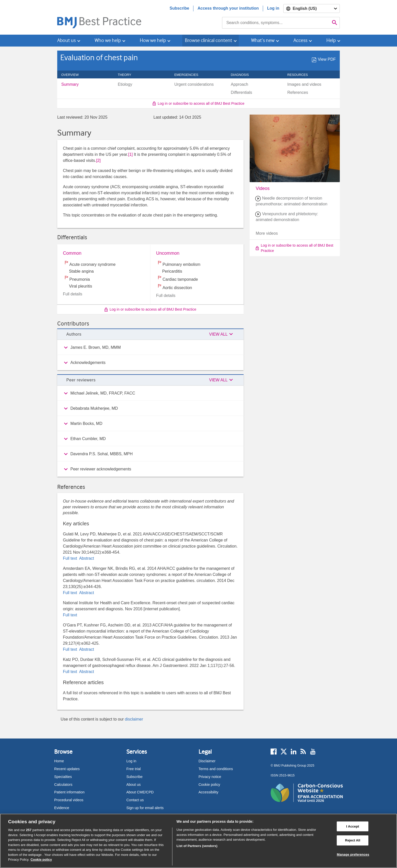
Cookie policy (209, 785)
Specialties (63, 777)
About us (134, 785)
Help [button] (331, 40)
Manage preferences (353, 854)
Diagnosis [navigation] (243, 75)
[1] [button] (130, 154)
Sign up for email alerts (145, 808)
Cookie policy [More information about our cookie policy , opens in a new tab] (41, 860)
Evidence (62, 808)
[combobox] (276, 23)
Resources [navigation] (300, 75)
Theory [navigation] (127, 75)
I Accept (353, 826)
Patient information (69, 792)
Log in (273, 8)
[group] (150, 348)
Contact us (135, 800)
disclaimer (134, 719)
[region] (198, 841)
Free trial (134, 769)
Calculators (63, 785)
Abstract (86, 558)
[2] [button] (98, 160)
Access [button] (300, 40)
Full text (70, 558)
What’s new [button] (263, 40)
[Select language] (312, 8)
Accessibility (208, 792)
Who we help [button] (108, 40)
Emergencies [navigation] (189, 75)
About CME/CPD (140, 792)
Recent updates (67, 769)
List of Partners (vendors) (197, 846)
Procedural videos (69, 800)
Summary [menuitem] (70, 84)
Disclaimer (207, 761)
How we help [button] (153, 40)
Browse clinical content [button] (209, 40)
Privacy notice (210, 777)
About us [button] (66, 40)
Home (59, 761)
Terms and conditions (216, 769)
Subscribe (179, 8)
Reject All (353, 840)
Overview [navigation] (73, 75)
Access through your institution (228, 8)
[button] (222, 334)
